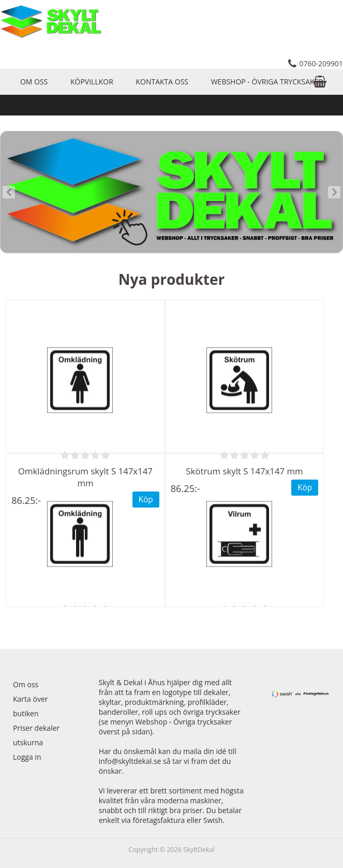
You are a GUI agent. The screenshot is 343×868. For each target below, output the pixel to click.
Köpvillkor (92, 82)
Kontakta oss (162, 82)
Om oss (34, 82)
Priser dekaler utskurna (36, 735)
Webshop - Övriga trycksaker (267, 82)
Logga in (27, 757)
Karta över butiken (30, 706)
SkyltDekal (199, 850)
